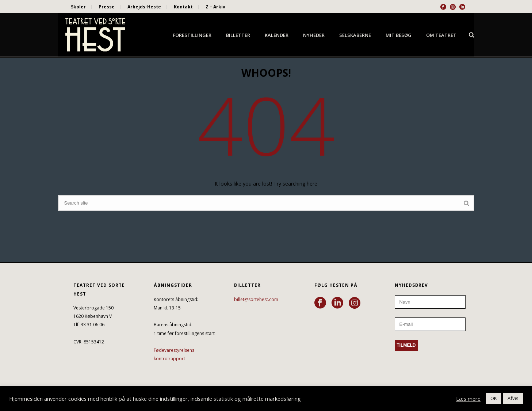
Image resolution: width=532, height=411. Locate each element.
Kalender (277, 35)
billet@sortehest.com (256, 299)
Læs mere (468, 399)
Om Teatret (441, 35)
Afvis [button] (513, 398)
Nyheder (314, 35)
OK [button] (494, 398)
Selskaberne (355, 35)
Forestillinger (192, 35)
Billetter (238, 35)
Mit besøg (399, 35)
